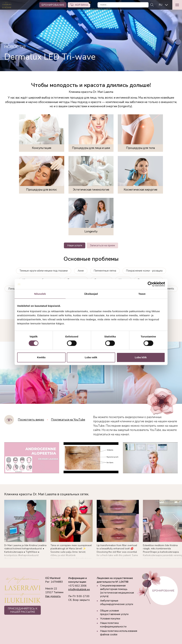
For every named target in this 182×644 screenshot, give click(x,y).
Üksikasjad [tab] (91, 294)
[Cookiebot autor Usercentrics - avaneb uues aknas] (150, 284)
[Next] (176, 520)
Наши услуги (75, 245)
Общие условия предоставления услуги (114, 612)
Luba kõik (141, 357)
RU (161, 5)
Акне (81, 271)
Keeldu (41, 357)
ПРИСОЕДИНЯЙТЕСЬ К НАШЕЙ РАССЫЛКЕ (23, 610)
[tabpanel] (91, 36)
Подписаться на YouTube (68, 420)
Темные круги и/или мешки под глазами (44, 271)
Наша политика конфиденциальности (113, 625)
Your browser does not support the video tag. (91, 373)
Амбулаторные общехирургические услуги (117, 602)
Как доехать (53, 596)
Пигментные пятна (105, 271)
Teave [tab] (142, 294)
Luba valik (91, 357)
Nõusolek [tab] (40, 294)
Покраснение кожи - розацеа (144, 271)
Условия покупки (110, 619)
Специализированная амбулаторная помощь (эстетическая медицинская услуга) (117, 591)
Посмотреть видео (31, 420)
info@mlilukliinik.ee (79, 589)
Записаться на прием (102, 245)
